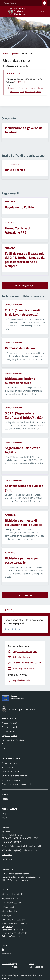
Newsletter (7, 953)
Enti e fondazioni (9, 731)
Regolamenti (10, 202)
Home (6, 53)
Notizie (5, 799)
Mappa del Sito (36, 967)
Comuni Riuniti (8, 907)
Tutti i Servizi (25, 595)
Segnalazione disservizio (12, 930)
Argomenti (15, 53)
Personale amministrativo (13, 740)
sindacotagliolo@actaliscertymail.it (26, 91)
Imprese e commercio (11, 780)
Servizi (31, 964)
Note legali (6, 915)
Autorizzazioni (11, 515)
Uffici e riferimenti (12, 164)
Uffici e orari (7, 855)
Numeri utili (7, 859)
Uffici (4, 748)
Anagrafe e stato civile (12, 763)
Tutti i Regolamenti (25, 286)
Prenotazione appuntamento (14, 933)
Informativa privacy (10, 911)
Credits (15, 967)
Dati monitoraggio (9, 964)
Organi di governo (9, 736)
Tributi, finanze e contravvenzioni (16, 784)
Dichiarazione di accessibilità (14, 920)
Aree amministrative (11, 723)
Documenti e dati (9, 727)
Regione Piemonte (10, 3)
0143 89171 (16, 842)
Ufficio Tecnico (13, 73)
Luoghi (5, 813)
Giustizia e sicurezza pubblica (14, 776)
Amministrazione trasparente (15, 923)
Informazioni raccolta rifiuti (13, 894)
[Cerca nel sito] (42, 11)
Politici (4, 744)
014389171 (19, 82)
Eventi (4, 818)
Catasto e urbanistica (14, 305)
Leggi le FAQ (7, 926)
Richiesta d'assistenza (11, 936)
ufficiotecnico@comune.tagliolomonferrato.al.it (27, 88)
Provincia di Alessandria (12, 903)
